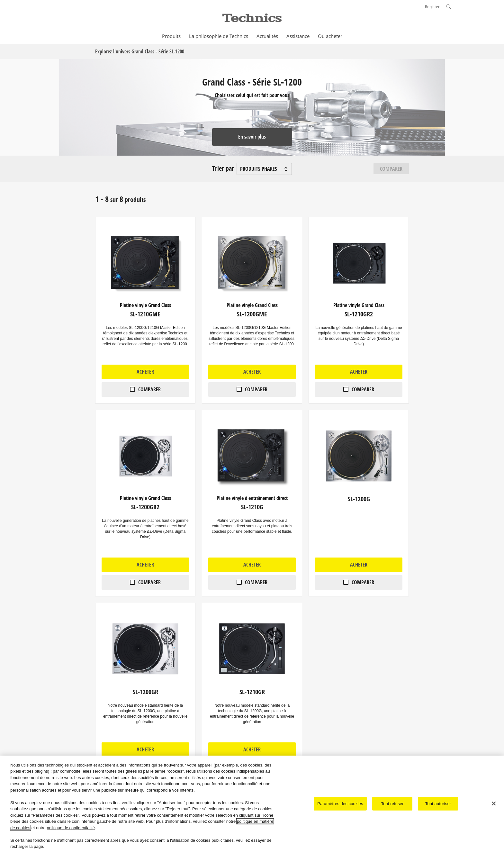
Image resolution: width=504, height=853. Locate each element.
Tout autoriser (438, 804)
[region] (252, 804)
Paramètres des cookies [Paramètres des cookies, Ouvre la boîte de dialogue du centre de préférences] (340, 804)
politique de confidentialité (71, 828)
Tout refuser (392, 804)
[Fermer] (494, 803)
